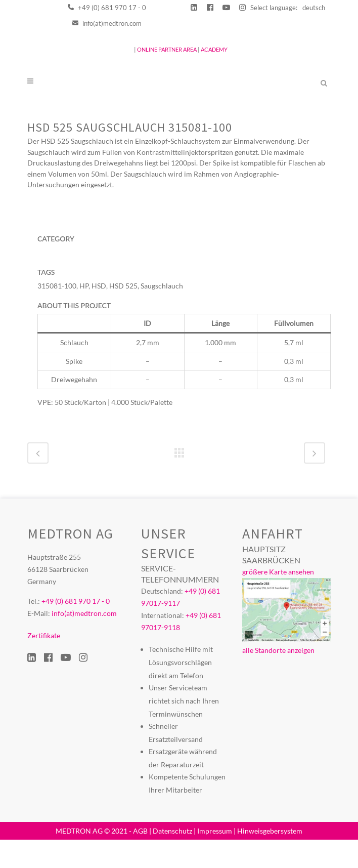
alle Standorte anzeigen (278, 678)
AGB (140, 859)
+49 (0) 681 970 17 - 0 (107, 8)
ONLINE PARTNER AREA (166, 49)
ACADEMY (214, 49)
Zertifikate (44, 664)
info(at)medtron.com (107, 23)
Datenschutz (172, 859)
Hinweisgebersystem (270, 859)
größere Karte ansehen (278, 600)
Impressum (215, 859)
